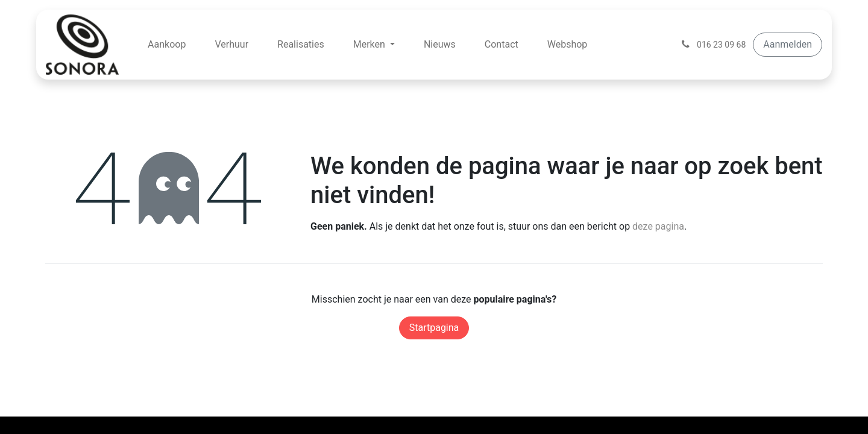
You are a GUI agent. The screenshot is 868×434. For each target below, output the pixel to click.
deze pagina (658, 226)
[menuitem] (167, 45)
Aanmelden (788, 44)
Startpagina (434, 328)
